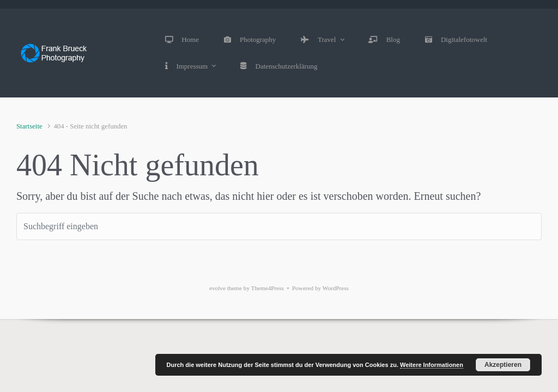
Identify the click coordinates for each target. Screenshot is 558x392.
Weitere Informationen (432, 365)
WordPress (336, 288)
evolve (217, 288)
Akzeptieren (503, 365)
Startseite (29, 126)
